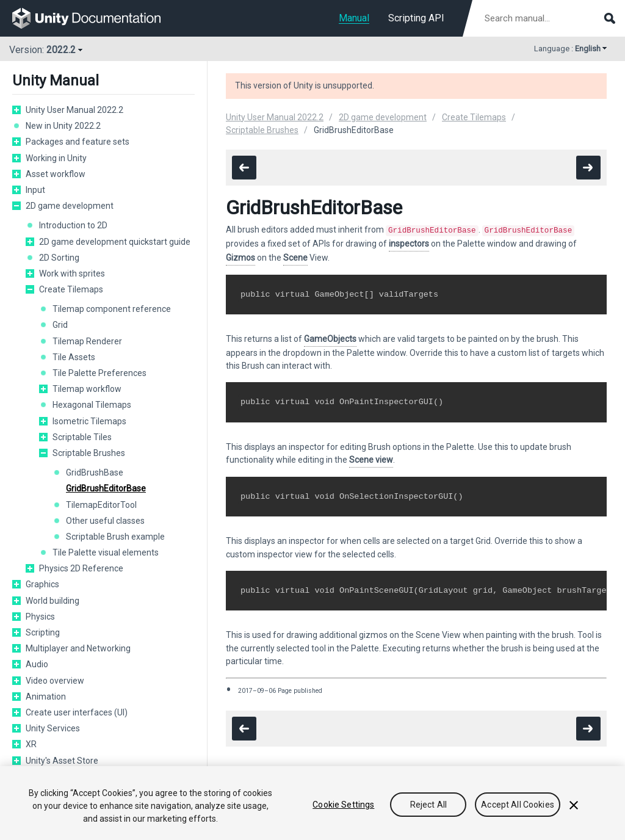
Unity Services (53, 728)
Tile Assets (74, 357)
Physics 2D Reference (81, 568)
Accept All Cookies (518, 805)
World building (52, 601)
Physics (40, 617)
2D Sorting (59, 258)
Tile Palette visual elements (106, 552)
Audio (37, 664)
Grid (60, 325)
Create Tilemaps (71, 289)
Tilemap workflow (87, 389)
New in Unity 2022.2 (63, 126)
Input (35, 190)
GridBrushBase (95, 472)
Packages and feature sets (78, 142)
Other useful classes (105, 521)
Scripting (43, 632)
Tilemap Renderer (87, 341)
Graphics (42, 584)
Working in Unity (56, 158)
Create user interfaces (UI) (77, 712)
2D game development (70, 206)
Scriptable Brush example (115, 537)
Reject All (428, 805)
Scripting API (416, 18)
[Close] (574, 806)
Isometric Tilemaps (89, 421)
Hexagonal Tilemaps (92, 405)
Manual (354, 18)
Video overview (55, 681)
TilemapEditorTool (101, 505)
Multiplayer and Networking (78, 648)
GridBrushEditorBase (106, 488)
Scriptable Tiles (82, 437)
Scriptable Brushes (89, 453)
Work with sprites (72, 273)
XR (31, 744)
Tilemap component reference (112, 309)
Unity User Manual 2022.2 (74, 110)
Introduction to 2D (73, 225)
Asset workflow (56, 174)
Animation (46, 697)
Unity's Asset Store (62, 761)
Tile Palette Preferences (99, 373)
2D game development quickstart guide (115, 242)
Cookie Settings (343, 805)
